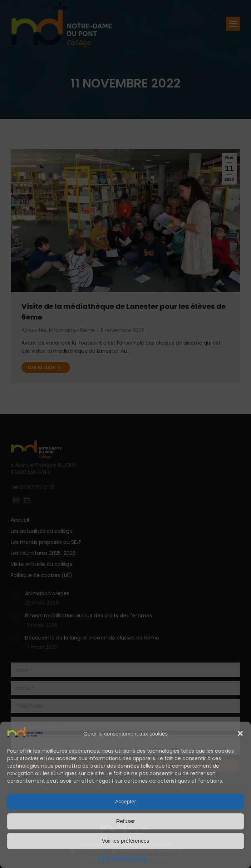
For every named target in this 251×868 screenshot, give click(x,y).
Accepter (125, 801)
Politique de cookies (122, 858)
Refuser (126, 821)
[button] (240, 733)
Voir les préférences (126, 841)
